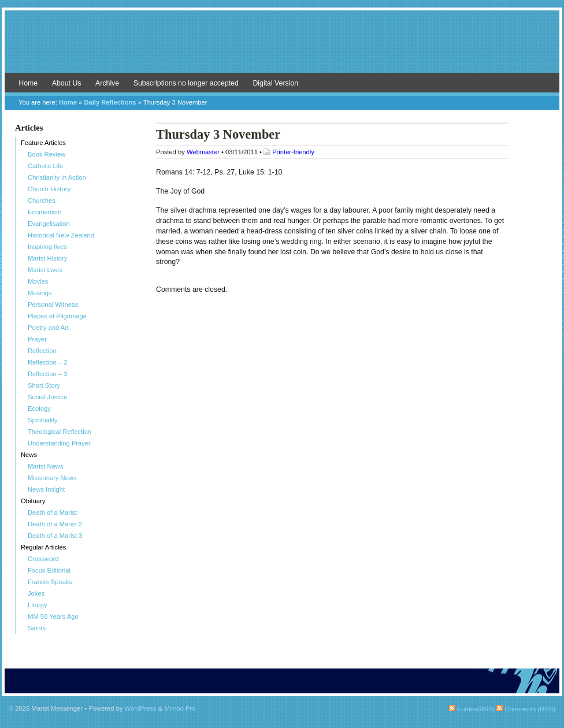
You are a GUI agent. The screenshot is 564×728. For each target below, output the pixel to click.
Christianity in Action (57, 177)
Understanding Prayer (59, 443)
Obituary (33, 501)
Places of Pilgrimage (57, 316)
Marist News (46, 466)
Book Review (47, 154)
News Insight (46, 489)
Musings (40, 293)
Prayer (37, 339)
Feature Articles (43, 143)
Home (28, 83)
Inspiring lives (47, 247)
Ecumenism (44, 212)
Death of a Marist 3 (55, 536)
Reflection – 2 (47, 362)
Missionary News (52, 478)
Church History (49, 189)
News (29, 455)
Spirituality (43, 420)
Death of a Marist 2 (55, 524)
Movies (38, 281)
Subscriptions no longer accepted (186, 83)
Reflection (42, 351)
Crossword (43, 559)
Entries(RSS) (472, 709)
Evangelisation (49, 224)
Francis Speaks (50, 582)
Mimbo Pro (180, 708)
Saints (37, 628)
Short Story (44, 385)
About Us (67, 83)
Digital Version (275, 83)
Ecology (39, 408)
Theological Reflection (60, 432)
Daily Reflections (110, 102)
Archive (107, 83)
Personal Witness (53, 304)
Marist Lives (45, 270)
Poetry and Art (48, 328)
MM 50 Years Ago (53, 616)
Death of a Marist (52, 512)
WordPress (141, 708)
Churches (42, 200)
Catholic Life (46, 166)
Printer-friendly (293, 152)
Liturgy (38, 605)
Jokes (36, 593)
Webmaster (203, 152)
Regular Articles (43, 547)
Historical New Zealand (61, 235)
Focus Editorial (49, 570)
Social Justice (47, 397)
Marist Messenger (282, 47)
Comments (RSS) (526, 709)
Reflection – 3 (47, 374)
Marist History (47, 258)
